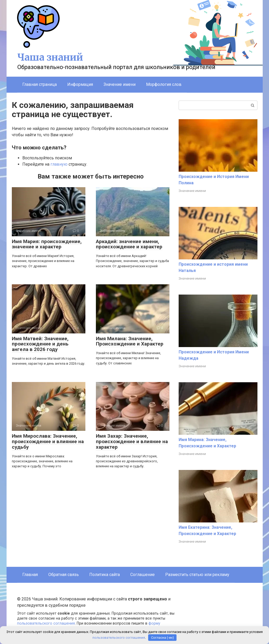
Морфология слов (164, 84)
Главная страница (40, 84)
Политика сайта (105, 575)
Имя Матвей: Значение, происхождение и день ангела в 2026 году (40, 344)
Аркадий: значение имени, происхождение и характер (129, 244)
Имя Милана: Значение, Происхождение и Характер (130, 341)
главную (59, 164)
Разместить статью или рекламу (197, 575)
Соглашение (143, 575)
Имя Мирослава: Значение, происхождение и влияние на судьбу (48, 441)
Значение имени (120, 84)
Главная (30, 575)
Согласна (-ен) (162, 638)
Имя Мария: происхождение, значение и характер (47, 244)
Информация (80, 84)
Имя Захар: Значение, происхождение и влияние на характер (132, 441)
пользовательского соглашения (46, 623)
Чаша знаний (50, 57)
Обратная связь (64, 575)
